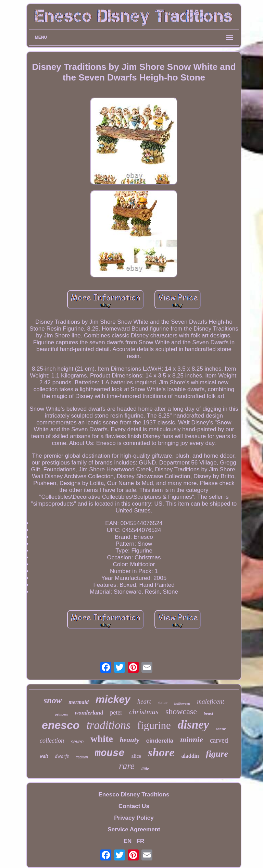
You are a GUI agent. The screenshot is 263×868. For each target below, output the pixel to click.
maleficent (210, 701)
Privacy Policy (134, 818)
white (102, 739)
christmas (144, 712)
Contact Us (134, 806)
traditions (108, 725)
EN (128, 841)
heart (144, 701)
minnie (191, 740)
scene (221, 729)
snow (53, 700)
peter (116, 712)
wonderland (89, 713)
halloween (182, 703)
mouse (110, 753)
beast (208, 713)
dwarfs (62, 756)
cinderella (160, 741)
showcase (181, 711)
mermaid (79, 702)
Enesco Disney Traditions (134, 795)
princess (61, 714)
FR (141, 841)
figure (217, 754)
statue (163, 703)
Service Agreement (134, 829)
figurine (154, 725)
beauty (130, 740)
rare (127, 766)
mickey (113, 699)
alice (136, 756)
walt (44, 756)
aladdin (190, 756)
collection (52, 741)
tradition (82, 757)
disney (193, 725)
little (145, 769)
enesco (61, 725)
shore (161, 752)
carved (219, 740)
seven (77, 742)
